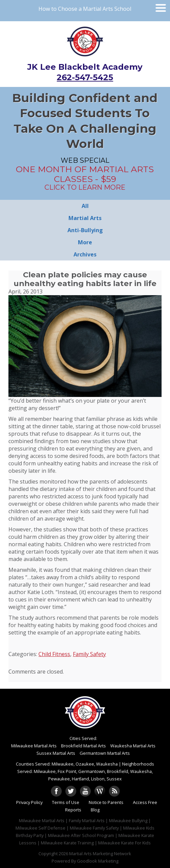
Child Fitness (54, 654)
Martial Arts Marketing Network (100, 854)
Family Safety (89, 654)
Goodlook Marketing (98, 861)
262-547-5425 (85, 77)
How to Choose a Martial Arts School (85, 9)
